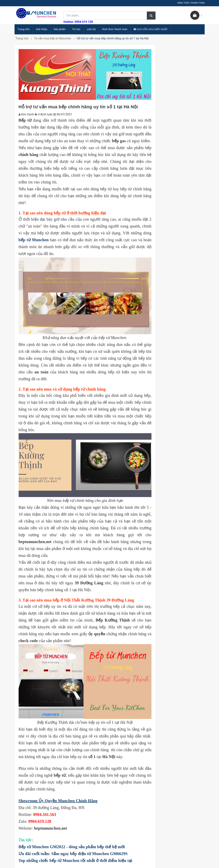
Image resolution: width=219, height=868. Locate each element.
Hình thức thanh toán (115, 29)
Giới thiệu (42, 29)
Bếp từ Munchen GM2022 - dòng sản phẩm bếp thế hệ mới (72, 847)
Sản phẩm (60, 29)
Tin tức (76, 29)
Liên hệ (91, 29)
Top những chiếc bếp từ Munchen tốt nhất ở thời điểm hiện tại (75, 861)
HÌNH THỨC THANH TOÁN (191, 3)
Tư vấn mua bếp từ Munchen (53, 38)
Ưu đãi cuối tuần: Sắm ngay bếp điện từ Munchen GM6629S (73, 854)
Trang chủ (24, 29)
